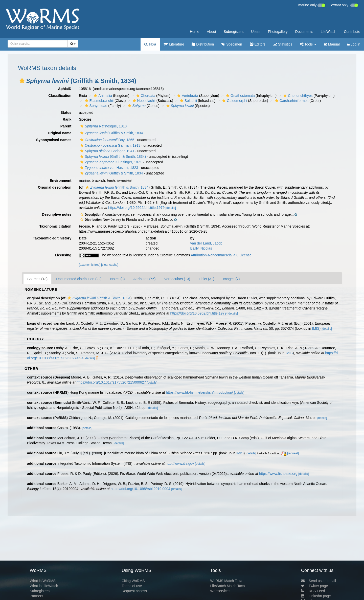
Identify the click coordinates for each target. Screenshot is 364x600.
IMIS (316, 328)
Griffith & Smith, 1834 (111, 133)
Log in (354, 44)
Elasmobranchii (99, 101)
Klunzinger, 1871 (110, 162)
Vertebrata (187, 96)
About (211, 32)
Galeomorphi (234, 101)
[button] (22, 81)
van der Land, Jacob (206, 243)
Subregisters (234, 32)
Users (256, 32)
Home (195, 32)
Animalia (102, 96)
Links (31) (206, 279)
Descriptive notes (57, 214)
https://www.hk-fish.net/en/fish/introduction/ (199, 392)
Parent (66, 126)
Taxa (150, 44)
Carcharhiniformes (291, 101)
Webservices (220, 591)
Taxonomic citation (55, 226)
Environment (61, 181)
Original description (55, 187)
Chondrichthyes (297, 96)
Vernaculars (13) (177, 279)
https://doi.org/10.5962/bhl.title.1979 (136, 208)
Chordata (145, 96)
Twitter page (314, 586)
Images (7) (231, 279)
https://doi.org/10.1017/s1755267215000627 (111, 382)
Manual (332, 44)
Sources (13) (37, 279)
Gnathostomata (240, 96)
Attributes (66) (145, 279)
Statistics (283, 44)
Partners (36, 596)
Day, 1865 (107, 140)
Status (66, 113)
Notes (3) (118, 279)
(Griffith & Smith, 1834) (112, 157)
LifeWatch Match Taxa (228, 586)
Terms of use (132, 586)
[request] (293, 453)
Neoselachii (143, 101)
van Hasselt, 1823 (108, 168)
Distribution (203, 44)
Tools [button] (308, 44)
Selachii (188, 101)
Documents (304, 32)
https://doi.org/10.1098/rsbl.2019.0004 (141, 489)
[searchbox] (36, 44)
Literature (174, 44)
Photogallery (278, 32)
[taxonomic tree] (90, 265)
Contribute (352, 32)
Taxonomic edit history (52, 238)
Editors (258, 44)
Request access (134, 591)
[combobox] (38, 44)
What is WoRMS (42, 581)
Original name (60, 133)
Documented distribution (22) (79, 279)
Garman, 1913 (110, 145)
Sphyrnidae (96, 106)
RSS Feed (313, 591)
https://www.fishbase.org (278, 474)
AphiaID (65, 89)
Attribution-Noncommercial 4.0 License (221, 255)
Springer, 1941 (107, 151)
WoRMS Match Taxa (226, 581)
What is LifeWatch (44, 586)
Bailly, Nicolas (201, 248)
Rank (67, 119)
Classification (60, 96)
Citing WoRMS (133, 581)
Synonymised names (54, 140)
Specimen (232, 44)
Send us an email (318, 581)
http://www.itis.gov (180, 463)
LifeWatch (329, 32)
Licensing (63, 255)
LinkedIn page (316, 596)
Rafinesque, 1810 (103, 126)
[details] (171, 208)
